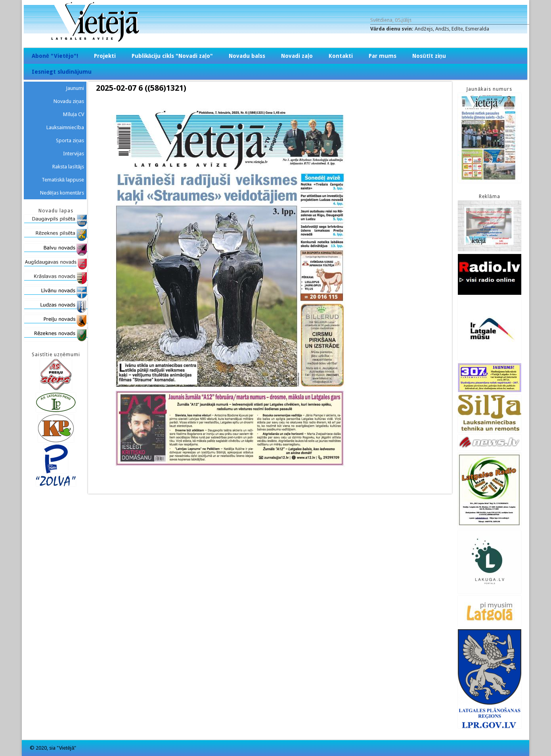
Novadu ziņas (69, 101)
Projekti (105, 56)
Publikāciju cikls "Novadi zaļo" (172, 56)
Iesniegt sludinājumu (62, 72)
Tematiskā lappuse (63, 180)
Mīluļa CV (74, 114)
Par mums (383, 56)
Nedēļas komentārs (62, 193)
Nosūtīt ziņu (429, 56)
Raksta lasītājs (68, 167)
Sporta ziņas (70, 140)
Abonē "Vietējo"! (55, 56)
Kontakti (341, 56)
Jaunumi (75, 88)
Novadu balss (247, 56)
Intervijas (74, 154)
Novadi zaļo (297, 56)
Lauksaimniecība (65, 127)
